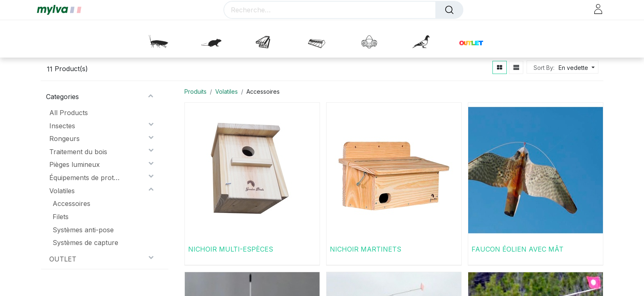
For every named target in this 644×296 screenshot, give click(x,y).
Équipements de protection (85, 178)
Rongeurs (64, 139)
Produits (195, 91)
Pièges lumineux (75, 164)
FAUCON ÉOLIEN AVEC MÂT (517, 249)
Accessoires (71, 203)
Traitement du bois (78, 152)
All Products (69, 113)
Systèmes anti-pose (83, 230)
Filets (61, 217)
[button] (576, 68)
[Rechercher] (449, 10)
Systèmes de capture (85, 243)
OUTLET (63, 259)
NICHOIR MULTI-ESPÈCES (231, 249)
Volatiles (62, 191)
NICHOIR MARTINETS (366, 249)
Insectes (62, 126)
